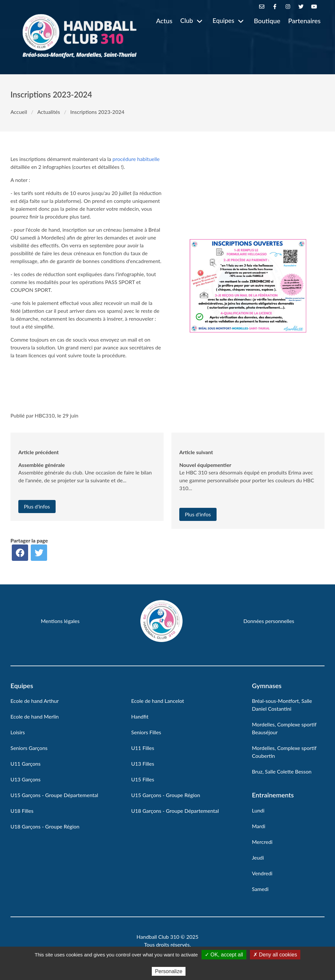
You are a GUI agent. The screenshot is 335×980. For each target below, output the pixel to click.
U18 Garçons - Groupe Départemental (175, 811)
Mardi (259, 826)
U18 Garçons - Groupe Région (45, 826)
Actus (164, 21)
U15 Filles (143, 779)
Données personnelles (269, 621)
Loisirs (18, 732)
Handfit (140, 716)
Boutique (267, 21)
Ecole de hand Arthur (35, 701)
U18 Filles (22, 811)
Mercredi (262, 842)
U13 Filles (143, 764)
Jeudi (258, 857)
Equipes (223, 20)
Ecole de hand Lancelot (158, 701)
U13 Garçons (26, 779)
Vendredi (262, 873)
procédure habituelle (136, 159)
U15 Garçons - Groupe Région (166, 795)
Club (187, 20)
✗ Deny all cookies (275, 955)
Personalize (169, 971)
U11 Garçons (26, 764)
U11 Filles (143, 748)
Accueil (19, 112)
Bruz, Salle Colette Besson (282, 771)
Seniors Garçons (29, 748)
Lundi (258, 810)
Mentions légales (60, 621)
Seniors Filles (146, 732)
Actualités (49, 112)
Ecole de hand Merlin (35, 716)
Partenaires (304, 21)
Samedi (260, 889)
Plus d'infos (37, 506)
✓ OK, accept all (224, 955)
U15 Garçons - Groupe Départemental (54, 795)
